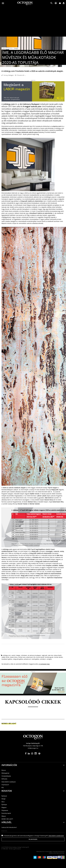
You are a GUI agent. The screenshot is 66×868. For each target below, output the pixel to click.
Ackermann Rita (31, 657)
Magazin (4, 807)
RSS (3, 788)
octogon (49, 659)
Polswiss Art (27, 659)
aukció (13, 655)
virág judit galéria (18, 659)
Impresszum (5, 785)
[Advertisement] (33, 21)
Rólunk (4, 770)
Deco (3, 802)
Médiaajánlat (5, 773)
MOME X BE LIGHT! (7, 819)
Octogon (11, 75)
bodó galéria (35, 659)
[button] (51, 4)
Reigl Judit (44, 655)
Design (16, 48)
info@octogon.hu (33, 748)
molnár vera (22, 657)
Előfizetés (4, 779)
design (18, 655)
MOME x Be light (9, 723)
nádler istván (5, 657)
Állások (4, 816)
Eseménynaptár (6, 813)
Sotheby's (43, 659)
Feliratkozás (33, 839)
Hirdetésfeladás (6, 776)
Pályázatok (5, 810)
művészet (24, 655)
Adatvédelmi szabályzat (9, 782)
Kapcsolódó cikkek (33, 702)
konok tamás (40, 657)
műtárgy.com (7, 655)
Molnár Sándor (58, 657)
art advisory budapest (34, 655)
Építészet (4, 796)
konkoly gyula (49, 657)
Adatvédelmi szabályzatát (56, 836)
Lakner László (58, 655)
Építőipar (4, 805)
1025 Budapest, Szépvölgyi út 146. (33, 746)
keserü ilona (14, 657)
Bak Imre (51, 655)
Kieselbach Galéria (7, 659)
